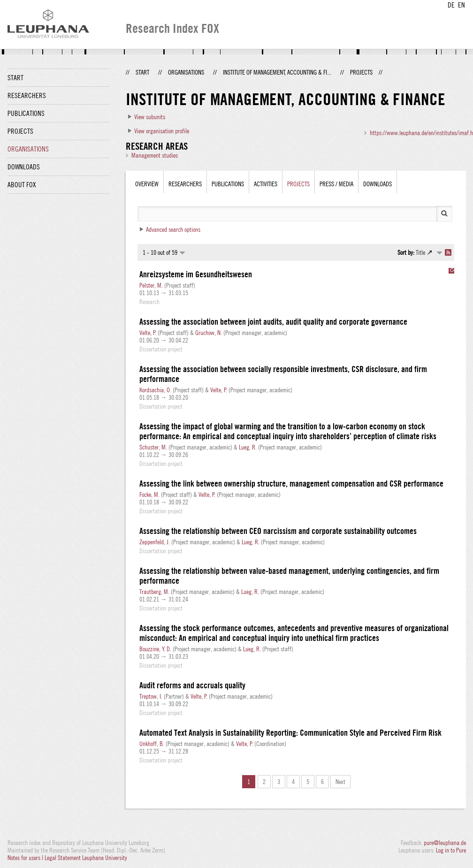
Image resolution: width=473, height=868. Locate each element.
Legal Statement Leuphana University (86, 858)
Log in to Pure (451, 850)
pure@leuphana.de (445, 843)
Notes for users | (26, 858)
